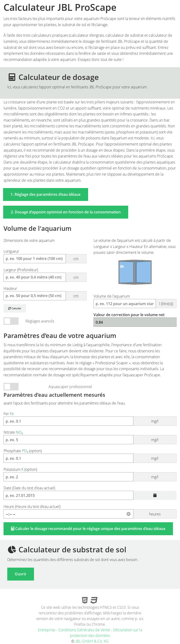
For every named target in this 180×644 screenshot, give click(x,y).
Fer (90, 420)
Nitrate (90, 439)
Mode (11, 387)
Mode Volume (11, 321)
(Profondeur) (45, 276)
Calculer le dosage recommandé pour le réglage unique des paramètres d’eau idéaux (88, 529)
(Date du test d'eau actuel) (90, 495)
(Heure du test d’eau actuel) (90, 513)
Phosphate (90, 457)
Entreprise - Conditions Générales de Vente (74, 630)
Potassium (90, 476)
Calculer (15, 308)
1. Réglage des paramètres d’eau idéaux (46, 194)
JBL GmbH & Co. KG (92, 641)
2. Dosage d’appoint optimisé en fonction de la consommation (66, 212)
